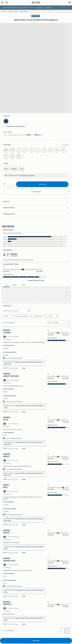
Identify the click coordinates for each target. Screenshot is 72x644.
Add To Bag (42, 184)
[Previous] (63, 8)
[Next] (68, 8)
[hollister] (36, 3)
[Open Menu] (2, 3)
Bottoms (11, 11)
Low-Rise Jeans (23, 11)
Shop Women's (40, 8)
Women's (4, 11)
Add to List (36, 192)
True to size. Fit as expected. (27, 175)
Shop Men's (48, 8)
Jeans (16, 11)
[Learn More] (32, 135)
